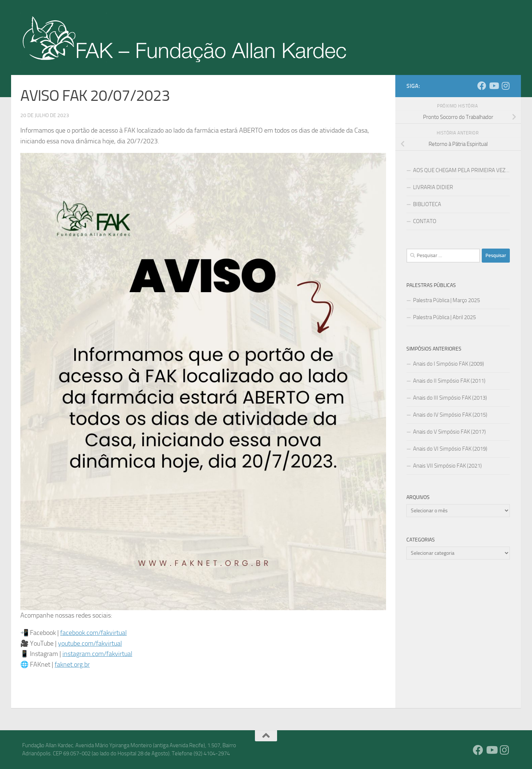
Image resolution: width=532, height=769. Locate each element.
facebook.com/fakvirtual (93, 633)
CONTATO (425, 221)
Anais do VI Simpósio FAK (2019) (450, 449)
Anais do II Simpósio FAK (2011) (449, 381)
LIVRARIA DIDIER (433, 187)
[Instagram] (505, 86)
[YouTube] (494, 86)
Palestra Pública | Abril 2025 (444, 317)
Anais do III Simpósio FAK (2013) (450, 398)
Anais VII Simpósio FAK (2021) (447, 466)
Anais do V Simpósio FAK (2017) (449, 432)
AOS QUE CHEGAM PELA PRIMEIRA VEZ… (461, 170)
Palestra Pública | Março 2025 (446, 300)
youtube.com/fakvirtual (90, 643)
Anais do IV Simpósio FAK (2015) (450, 415)
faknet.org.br (72, 664)
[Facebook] (482, 86)
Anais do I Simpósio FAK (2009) (449, 364)
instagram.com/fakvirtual (97, 654)
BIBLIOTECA (427, 204)
